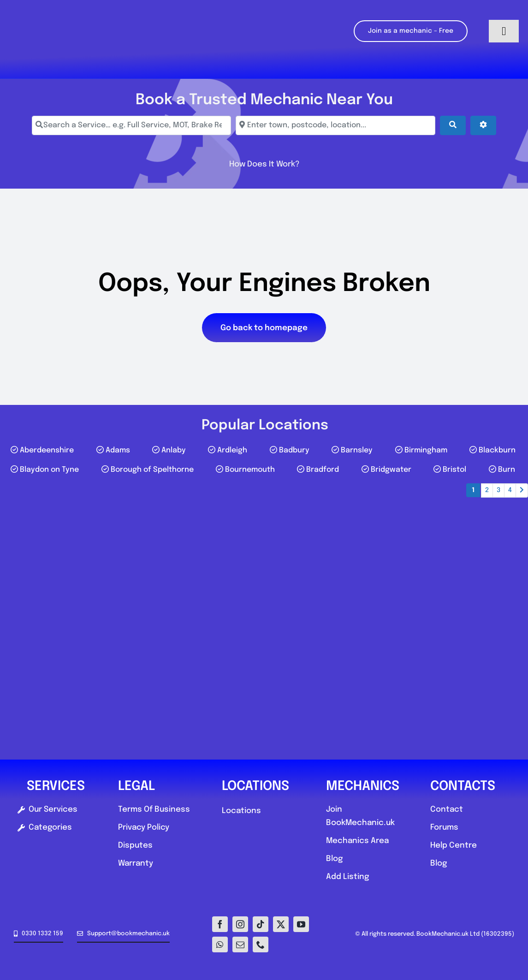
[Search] (453, 125)
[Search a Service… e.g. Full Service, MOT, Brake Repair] (131, 125)
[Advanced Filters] (483, 125)
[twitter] (281, 924)
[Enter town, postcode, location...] (335, 125)
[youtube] (301, 924)
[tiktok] (261, 924)
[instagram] (240, 924)
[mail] (240, 944)
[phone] (261, 944)
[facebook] (220, 924)
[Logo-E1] (71, 4)
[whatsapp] (220, 944)
